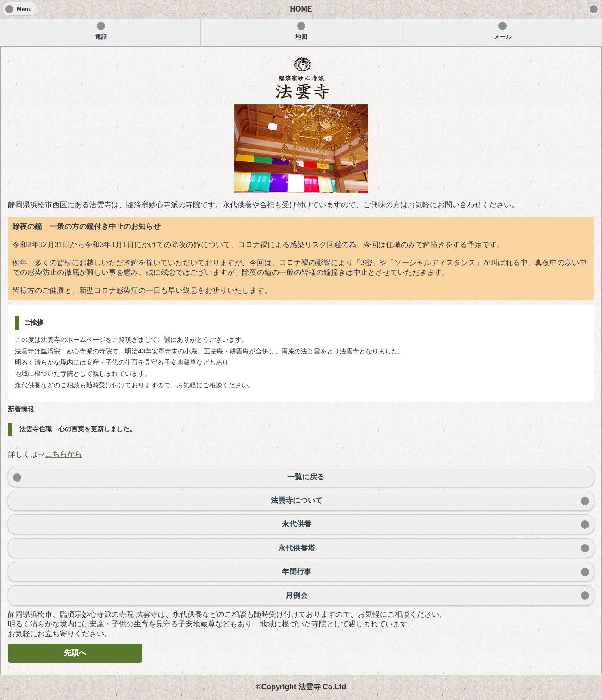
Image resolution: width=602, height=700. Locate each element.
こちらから (63, 454)
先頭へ (75, 653)
